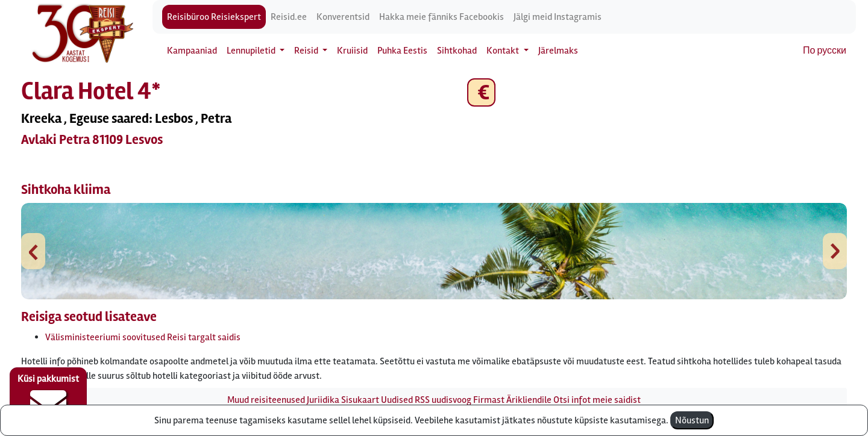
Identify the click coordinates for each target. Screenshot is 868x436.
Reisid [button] (307, 51)
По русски (825, 51)
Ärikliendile (529, 400)
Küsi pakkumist (48, 397)
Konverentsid (343, 17)
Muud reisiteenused (266, 400)
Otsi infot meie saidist (597, 400)
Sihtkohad (457, 51)
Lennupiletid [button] (252, 51)
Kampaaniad (192, 51)
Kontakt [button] (504, 51)
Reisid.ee (289, 17)
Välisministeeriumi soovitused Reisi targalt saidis (143, 337)
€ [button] (481, 92)
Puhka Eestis (402, 51)
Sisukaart (360, 400)
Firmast (489, 400)
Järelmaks (558, 51)
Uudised (397, 400)
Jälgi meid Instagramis (558, 17)
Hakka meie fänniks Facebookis (442, 17)
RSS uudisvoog (443, 400)
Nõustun (692, 420)
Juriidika (323, 400)
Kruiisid (352, 51)
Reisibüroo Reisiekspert (214, 17)
